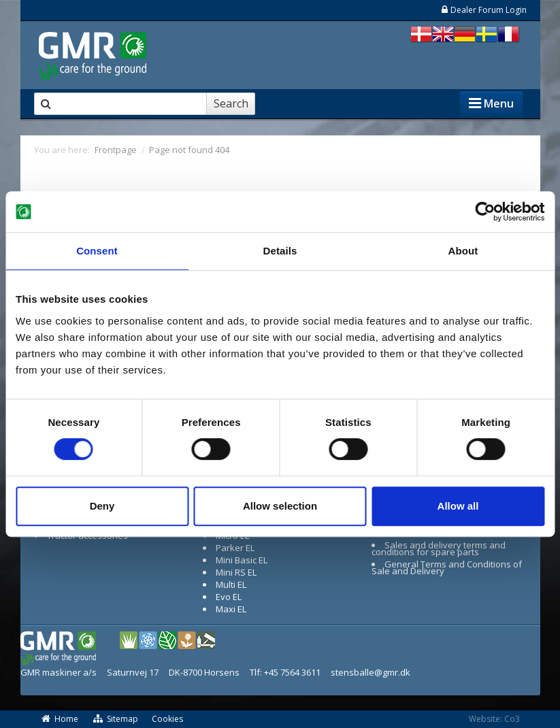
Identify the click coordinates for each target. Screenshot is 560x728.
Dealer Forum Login (483, 10)
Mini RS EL (236, 572)
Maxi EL (231, 609)
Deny (102, 506)
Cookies (167, 719)
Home (60, 719)
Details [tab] (280, 251)
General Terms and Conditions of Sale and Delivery (447, 567)
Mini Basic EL (242, 560)
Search (231, 103)
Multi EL (231, 584)
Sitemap (115, 719)
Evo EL (229, 597)
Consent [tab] (97, 251)
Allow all (458, 506)
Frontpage (116, 150)
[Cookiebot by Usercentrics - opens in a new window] (485, 212)
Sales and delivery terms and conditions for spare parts (439, 548)
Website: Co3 (494, 719)
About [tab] (463, 251)
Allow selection (280, 506)
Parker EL (235, 548)
